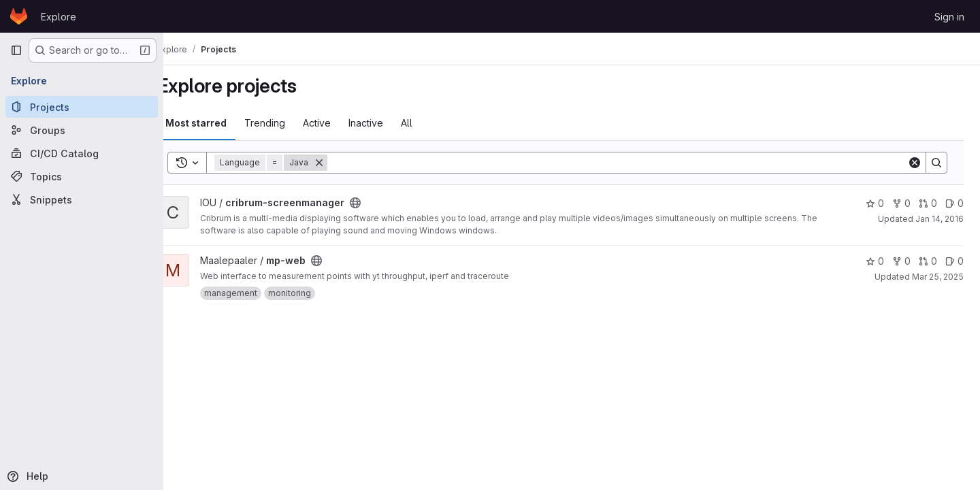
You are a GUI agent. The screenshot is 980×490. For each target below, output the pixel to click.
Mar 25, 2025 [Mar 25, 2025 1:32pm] (938, 277)
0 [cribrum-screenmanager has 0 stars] (875, 203)
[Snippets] (82, 199)
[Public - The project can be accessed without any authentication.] (378, 203)
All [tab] (430, 123)
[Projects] (82, 107)
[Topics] (82, 176)
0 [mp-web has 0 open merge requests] (928, 261)
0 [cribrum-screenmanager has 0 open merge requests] (928, 203)
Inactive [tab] (389, 123)
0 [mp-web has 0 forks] (901, 261)
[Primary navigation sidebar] (16, 50)
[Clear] (915, 163)
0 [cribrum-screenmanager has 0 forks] (901, 203)
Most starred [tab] (219, 123)
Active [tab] (340, 123)
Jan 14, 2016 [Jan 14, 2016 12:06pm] (940, 219)
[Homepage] (19, 16)
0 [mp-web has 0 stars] (875, 261)
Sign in (949, 17)
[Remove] (342, 163)
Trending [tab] (288, 123)
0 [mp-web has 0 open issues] (954, 261)
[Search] (629, 163)
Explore (59, 17)
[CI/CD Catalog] (82, 153)
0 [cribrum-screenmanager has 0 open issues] (954, 203)
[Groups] (82, 130)
